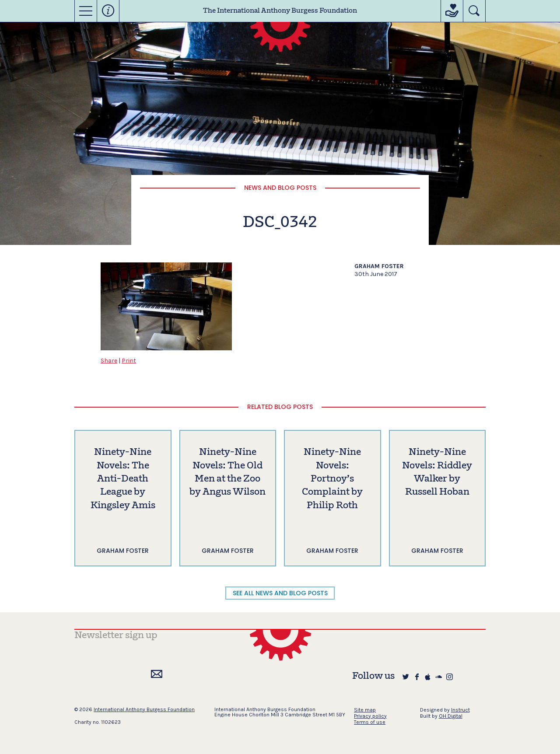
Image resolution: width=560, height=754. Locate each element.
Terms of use (370, 722)
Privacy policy (370, 716)
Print (129, 361)
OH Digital (451, 716)
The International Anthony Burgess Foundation (280, 11)
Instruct (460, 710)
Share (109, 361)
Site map (365, 710)
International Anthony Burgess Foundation (144, 709)
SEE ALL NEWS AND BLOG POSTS (280, 593)
